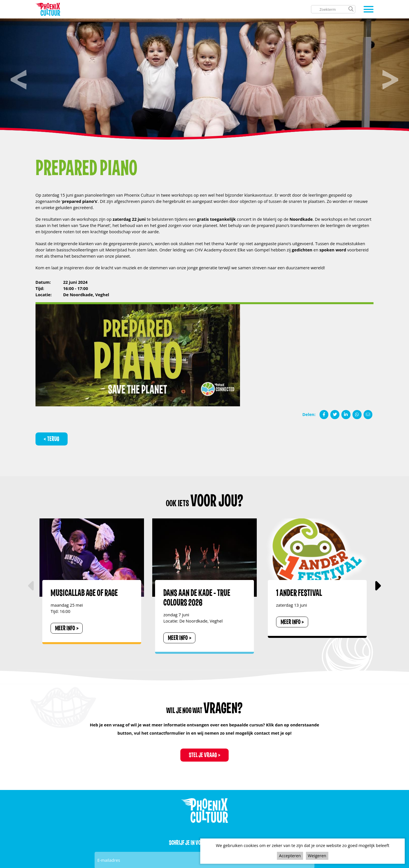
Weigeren (317, 856)
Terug (53, 439)
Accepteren (290, 856)
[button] (377, 586)
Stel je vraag (203, 755)
